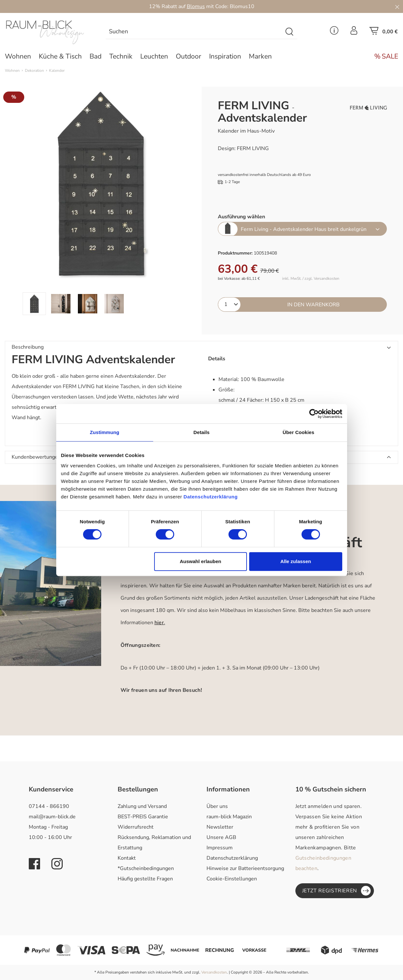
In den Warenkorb (313, 305)
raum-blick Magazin (229, 817)
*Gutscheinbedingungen (146, 868)
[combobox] (194, 32)
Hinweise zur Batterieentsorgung (245, 868)
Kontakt (127, 858)
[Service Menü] (334, 32)
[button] (201, 347)
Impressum (220, 848)
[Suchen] (290, 32)
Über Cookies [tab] (299, 432)
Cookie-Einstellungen (232, 879)
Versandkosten (214, 972)
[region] (101, 201)
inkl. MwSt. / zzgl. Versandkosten (311, 279)
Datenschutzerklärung (232, 858)
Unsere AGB (221, 837)
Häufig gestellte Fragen (145, 879)
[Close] (397, 6)
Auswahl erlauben (200, 561)
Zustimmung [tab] (105, 432)
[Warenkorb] (384, 33)
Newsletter (220, 827)
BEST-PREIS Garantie (143, 817)
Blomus (196, 6)
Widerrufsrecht (136, 827)
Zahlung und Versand (142, 806)
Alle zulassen (296, 561)
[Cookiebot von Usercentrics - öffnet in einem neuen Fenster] (314, 414)
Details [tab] (202, 432)
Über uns (217, 806)
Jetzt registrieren (337, 891)
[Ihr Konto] (354, 32)
